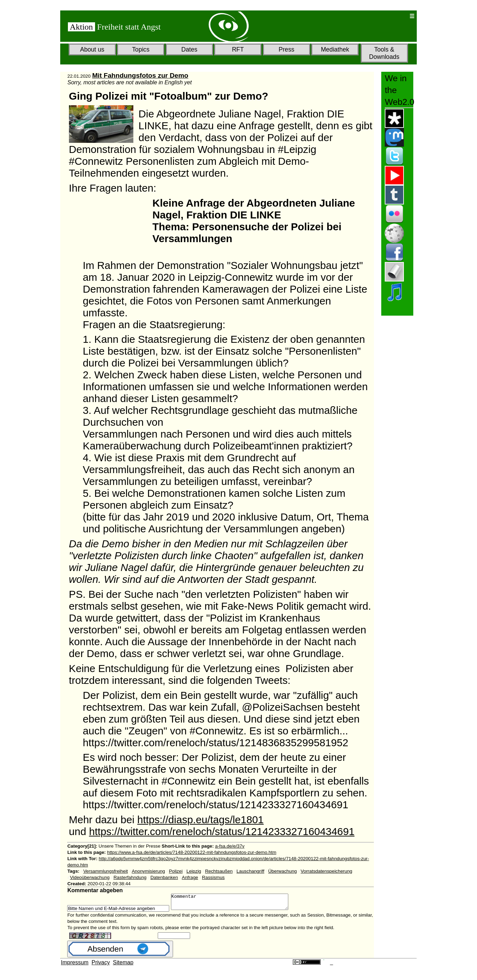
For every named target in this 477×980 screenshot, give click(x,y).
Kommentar (237, 903)
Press (286, 49)
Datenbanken (164, 877)
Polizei (176, 871)
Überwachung (282, 871)
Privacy (101, 966)
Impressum (75, 966)
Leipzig (194, 871)
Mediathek (335, 49)
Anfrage (190, 877)
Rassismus (213, 877)
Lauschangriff (250, 871)
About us (92, 49)
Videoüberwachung (90, 877)
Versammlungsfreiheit (105, 871)
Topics (141, 49)
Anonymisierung (148, 871)
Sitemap (123, 966)
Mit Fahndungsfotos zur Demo (140, 75)
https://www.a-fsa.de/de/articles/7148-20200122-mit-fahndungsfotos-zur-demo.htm (192, 852)
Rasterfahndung (130, 877)
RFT (238, 49)
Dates (189, 49)
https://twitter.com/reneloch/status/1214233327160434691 (222, 831)
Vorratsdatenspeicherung (327, 871)
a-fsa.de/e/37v (230, 846)
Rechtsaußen (219, 871)
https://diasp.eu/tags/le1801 (200, 820)
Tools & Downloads (384, 53)
